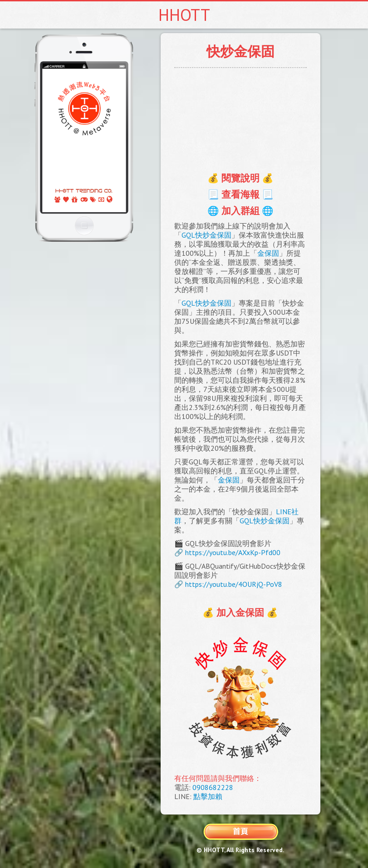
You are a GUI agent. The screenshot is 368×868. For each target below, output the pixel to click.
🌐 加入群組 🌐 (240, 211)
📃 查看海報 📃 (240, 194)
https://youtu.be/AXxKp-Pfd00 (233, 552)
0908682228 (213, 787)
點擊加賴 (208, 796)
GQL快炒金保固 (206, 235)
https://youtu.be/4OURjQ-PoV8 (234, 584)
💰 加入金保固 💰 (240, 612)
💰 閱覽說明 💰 (240, 178)
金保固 (268, 253)
